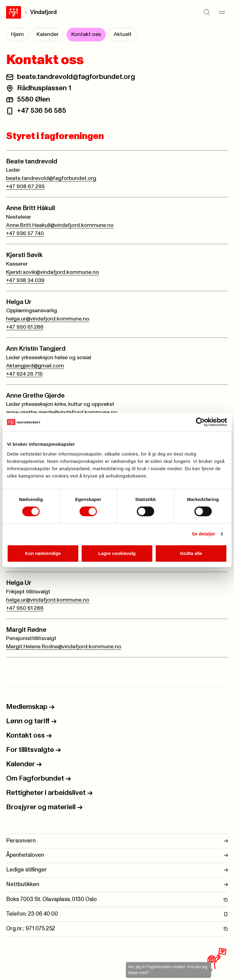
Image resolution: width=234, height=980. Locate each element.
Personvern (117, 841)
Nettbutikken (117, 885)
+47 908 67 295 (25, 187)
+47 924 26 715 (24, 374)
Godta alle (191, 553)
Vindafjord (43, 12)
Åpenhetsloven (117, 855)
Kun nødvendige (43, 553)
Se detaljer (204, 534)
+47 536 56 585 (42, 111)
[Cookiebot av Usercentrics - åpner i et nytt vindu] (200, 422)
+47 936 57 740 (25, 234)
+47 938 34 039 (25, 281)
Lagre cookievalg (117, 553)
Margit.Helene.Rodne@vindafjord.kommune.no (64, 647)
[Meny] (222, 12)
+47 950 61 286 (25, 327)
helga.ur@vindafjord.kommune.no (48, 319)
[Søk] (207, 12)
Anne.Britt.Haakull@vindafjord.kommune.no (60, 225)
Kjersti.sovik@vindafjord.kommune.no (53, 272)
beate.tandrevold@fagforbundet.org (76, 77)
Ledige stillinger (117, 870)
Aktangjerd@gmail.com (35, 366)
